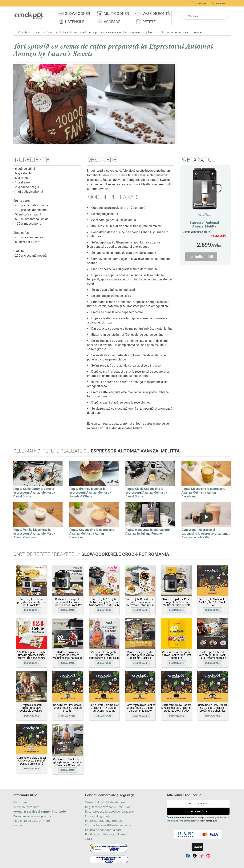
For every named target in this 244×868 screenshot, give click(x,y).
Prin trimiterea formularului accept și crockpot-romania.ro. (198, 819)
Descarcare (32, 610)
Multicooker (116, 14)
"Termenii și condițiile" (216, 818)
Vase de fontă (156, 14)
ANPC (89, 839)
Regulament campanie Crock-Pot (107, 807)
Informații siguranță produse (104, 821)
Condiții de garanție (98, 816)
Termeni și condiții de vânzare (105, 802)
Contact (19, 825)
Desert (51, 32)
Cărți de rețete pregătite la (91, 554)
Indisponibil (204, 257)
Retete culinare (33, 32)
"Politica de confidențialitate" (181, 821)
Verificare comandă (26, 807)
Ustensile (75, 22)
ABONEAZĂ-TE (198, 811)
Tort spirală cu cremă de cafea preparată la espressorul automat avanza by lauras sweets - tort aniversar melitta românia (130, 32)
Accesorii (113, 22)
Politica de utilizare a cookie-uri (106, 834)
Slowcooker (77, 14)
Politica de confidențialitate (103, 830)
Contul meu (21, 802)
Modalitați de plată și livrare (32, 821)
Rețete (149, 22)
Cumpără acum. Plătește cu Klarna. (108, 825)
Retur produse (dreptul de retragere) (109, 812)
